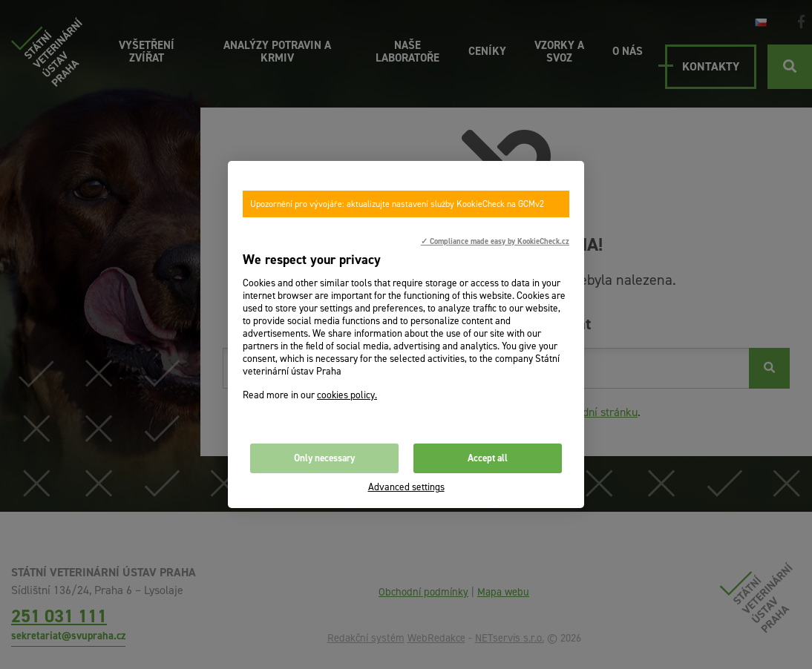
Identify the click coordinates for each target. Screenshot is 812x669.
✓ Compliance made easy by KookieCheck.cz (495, 241)
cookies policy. (347, 395)
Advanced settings (406, 487)
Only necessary (324, 458)
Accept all (488, 458)
